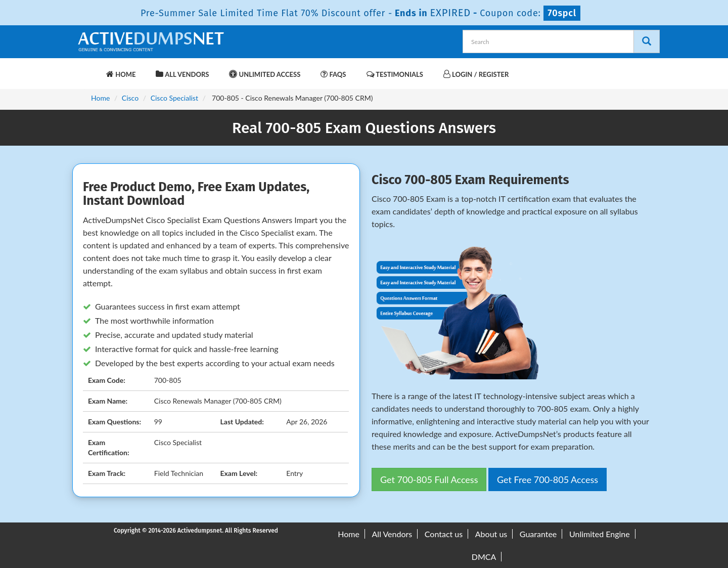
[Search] (647, 41)
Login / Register (476, 74)
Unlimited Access (265, 74)
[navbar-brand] (88, 69)
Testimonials (395, 74)
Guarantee (538, 534)
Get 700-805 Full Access (429, 479)
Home (121, 74)
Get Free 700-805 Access (548, 479)
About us (491, 534)
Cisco (130, 98)
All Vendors (182, 74)
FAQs (333, 74)
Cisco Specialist (174, 98)
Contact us (444, 534)
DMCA (484, 557)
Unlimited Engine (600, 534)
